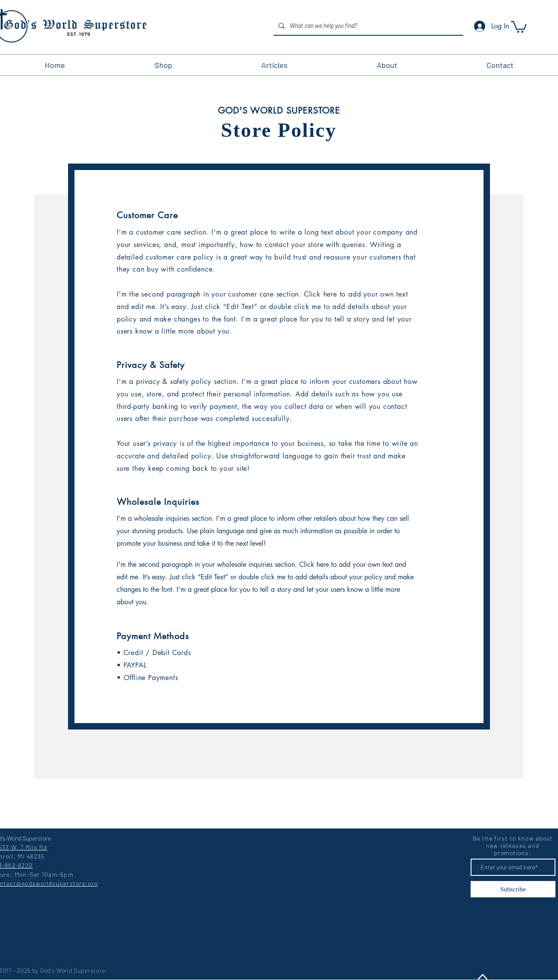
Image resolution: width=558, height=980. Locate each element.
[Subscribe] (513, 889)
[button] (519, 26)
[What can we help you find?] (367, 26)
